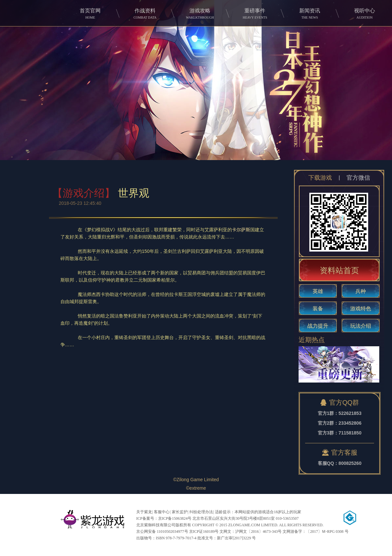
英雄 (318, 291)
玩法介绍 (361, 326)
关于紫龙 (144, 512)
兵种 (361, 291)
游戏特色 (361, 309)
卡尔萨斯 (241, 230)
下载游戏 (320, 178)
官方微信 (358, 178)
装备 (318, 309)
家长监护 (180, 512)
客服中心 (162, 512)
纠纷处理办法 (201, 512)
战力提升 (318, 326)
